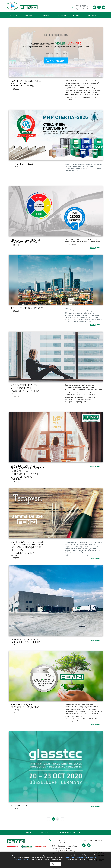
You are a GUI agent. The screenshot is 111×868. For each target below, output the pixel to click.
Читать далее (95, 103)
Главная (14, 15)
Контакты (92, 15)
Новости (77, 15)
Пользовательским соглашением (76, 857)
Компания (29, 15)
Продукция (46, 15)
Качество (62, 15)
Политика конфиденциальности (70, 832)
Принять (55, 864)
